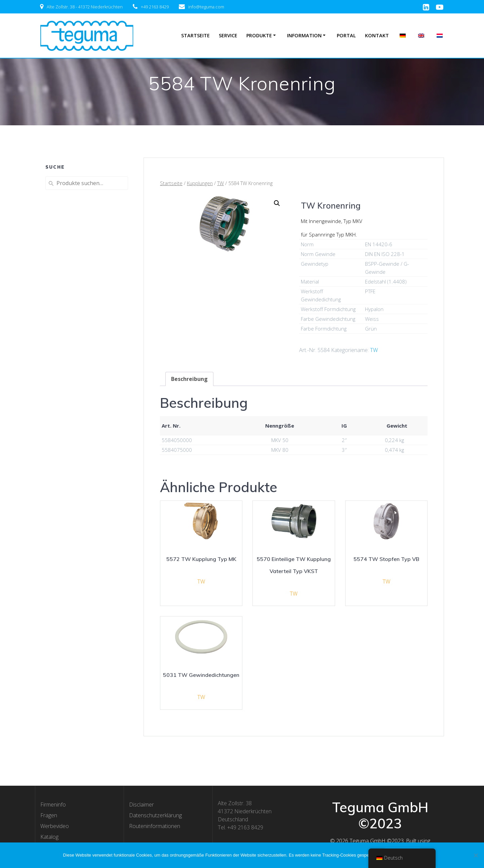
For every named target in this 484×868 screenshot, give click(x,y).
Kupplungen (200, 183)
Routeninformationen (155, 826)
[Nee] (476, 855)
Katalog (49, 837)
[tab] (189, 379)
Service (228, 35)
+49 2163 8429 (155, 7)
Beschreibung (189, 379)
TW (220, 183)
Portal (346, 35)
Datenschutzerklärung (155, 815)
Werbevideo (55, 826)
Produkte (259, 35)
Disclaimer (142, 805)
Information (304, 35)
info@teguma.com (206, 7)
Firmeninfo (53, 805)
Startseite (195, 35)
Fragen (49, 815)
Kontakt (377, 35)
